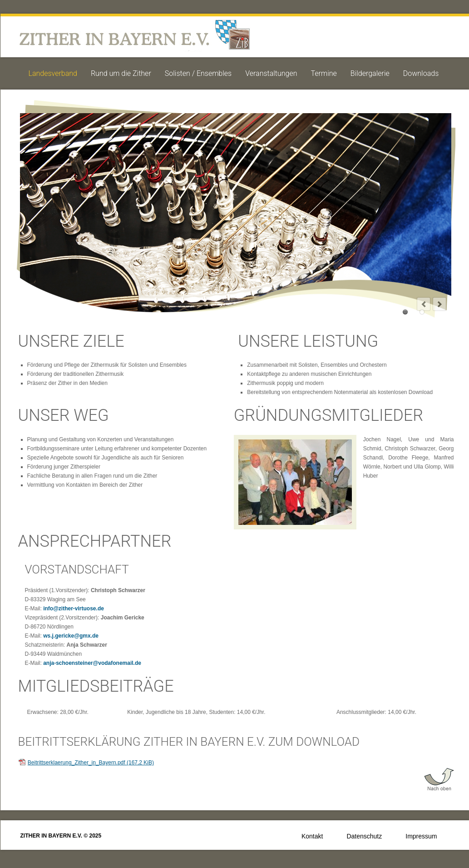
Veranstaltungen (271, 73)
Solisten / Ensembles (198, 73)
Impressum (421, 836)
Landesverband (53, 73)
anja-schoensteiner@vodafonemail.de (92, 663)
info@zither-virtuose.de (74, 609)
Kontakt (312, 836)
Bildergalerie (370, 73)
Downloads (421, 73)
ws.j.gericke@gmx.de (71, 636)
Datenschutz (364, 836)
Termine (324, 73)
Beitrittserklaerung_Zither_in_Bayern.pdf (91, 763)
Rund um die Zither (121, 73)
